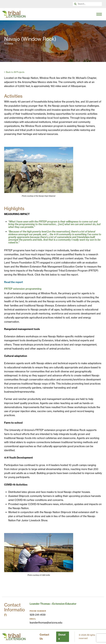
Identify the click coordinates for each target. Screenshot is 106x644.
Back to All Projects (15, 72)
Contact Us (44, 637)
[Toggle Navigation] (99, 14)
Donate (62, 637)
